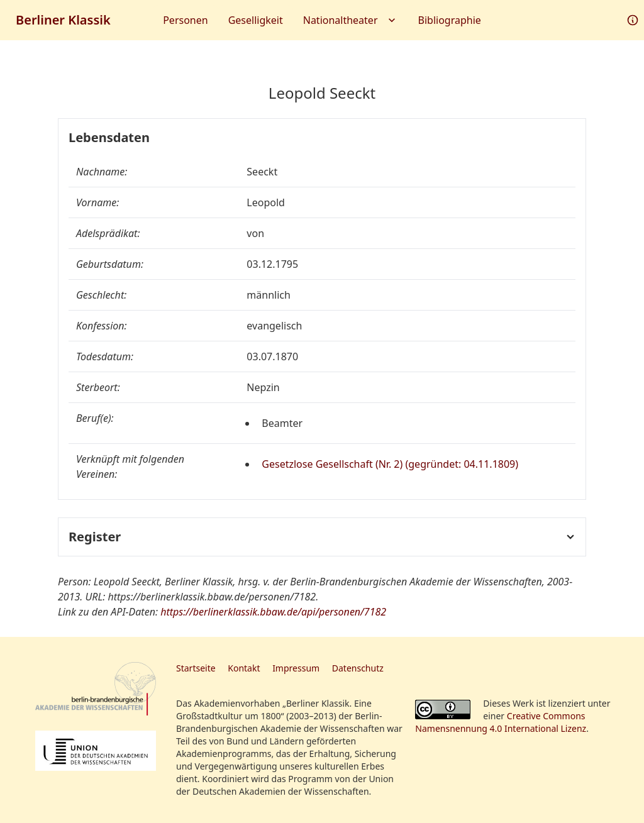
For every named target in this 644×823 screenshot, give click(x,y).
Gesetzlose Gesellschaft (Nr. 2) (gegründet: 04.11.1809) (390, 464)
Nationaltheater (351, 20)
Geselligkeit (256, 20)
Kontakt (244, 668)
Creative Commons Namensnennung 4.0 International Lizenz (501, 722)
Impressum (296, 668)
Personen (185, 20)
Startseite (196, 668)
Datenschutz (358, 668)
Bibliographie (450, 20)
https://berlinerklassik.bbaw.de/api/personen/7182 (273, 612)
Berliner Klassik (63, 20)
